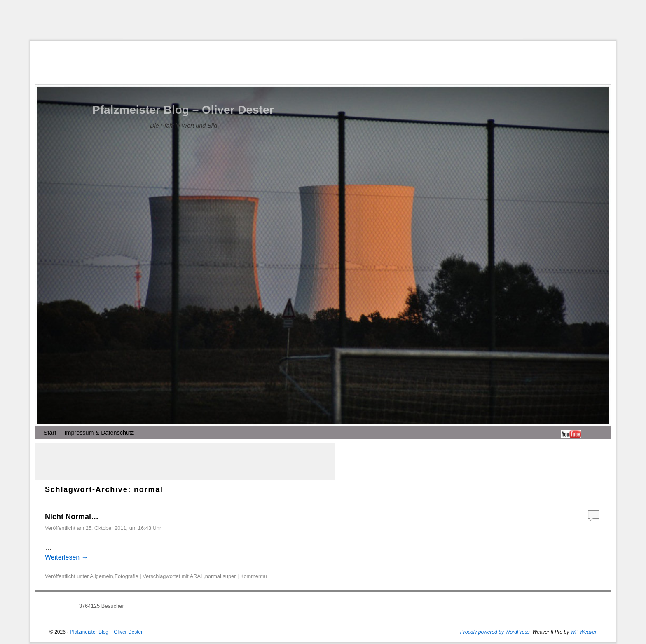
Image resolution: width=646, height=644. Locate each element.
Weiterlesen (67, 557)
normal (213, 576)
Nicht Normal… (72, 517)
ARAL (197, 576)
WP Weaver (584, 632)
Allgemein (101, 576)
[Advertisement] (323, 20)
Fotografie (126, 576)
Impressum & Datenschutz (99, 433)
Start (50, 433)
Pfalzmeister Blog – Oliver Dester (183, 110)
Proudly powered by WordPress (495, 632)
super (229, 576)
